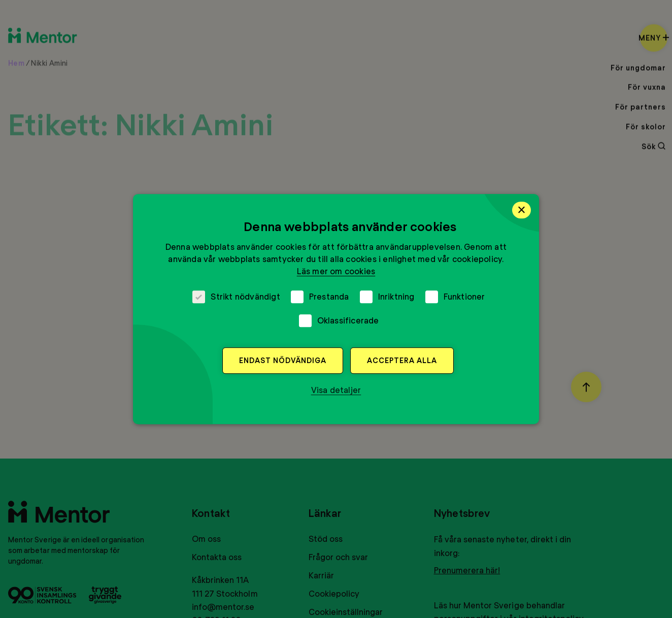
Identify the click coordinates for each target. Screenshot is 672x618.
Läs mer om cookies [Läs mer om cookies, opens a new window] (336, 271)
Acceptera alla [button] (402, 360)
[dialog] (336, 309)
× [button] (522, 210)
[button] (336, 390)
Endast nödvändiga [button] (283, 360)
